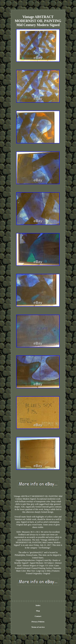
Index (38, 605)
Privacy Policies (38, 622)
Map (38, 611)
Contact (38, 616)
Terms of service (38, 627)
